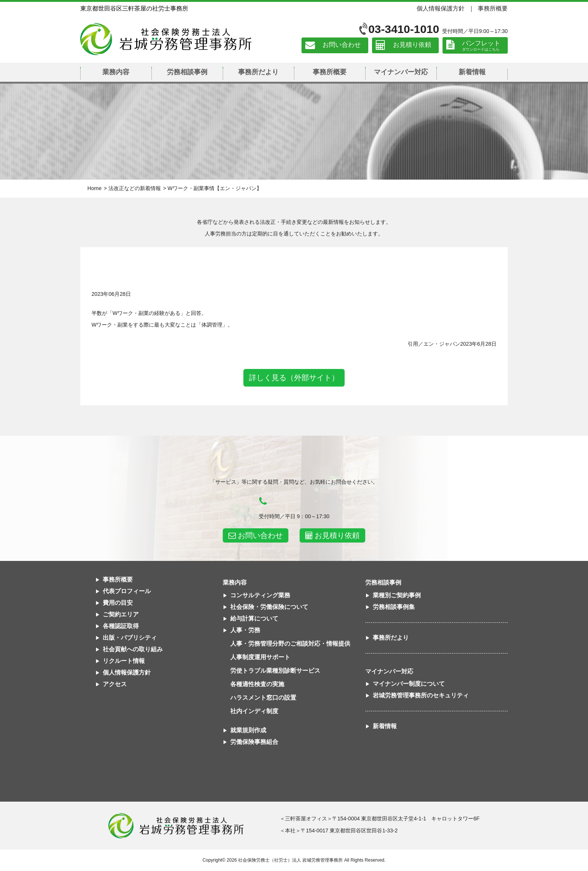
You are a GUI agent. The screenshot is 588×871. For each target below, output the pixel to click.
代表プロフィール (127, 591)
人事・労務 (245, 630)
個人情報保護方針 (441, 8)
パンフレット (481, 43)
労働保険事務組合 (254, 742)
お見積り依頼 (412, 45)
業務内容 (116, 72)
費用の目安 (118, 603)
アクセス (115, 684)
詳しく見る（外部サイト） (294, 378)
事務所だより (258, 72)
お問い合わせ (342, 45)
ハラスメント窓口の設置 (263, 698)
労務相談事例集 (394, 607)
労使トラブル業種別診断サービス (275, 671)
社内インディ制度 (254, 711)
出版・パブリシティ (130, 638)
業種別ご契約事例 (397, 595)
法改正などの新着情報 (135, 188)
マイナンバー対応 (401, 72)
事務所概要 (493, 8)
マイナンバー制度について (409, 684)
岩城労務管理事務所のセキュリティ (421, 695)
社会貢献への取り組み (133, 649)
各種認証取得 (121, 626)
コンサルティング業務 (260, 595)
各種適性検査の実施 (257, 684)
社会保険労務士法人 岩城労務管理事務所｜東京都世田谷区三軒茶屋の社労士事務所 (166, 39)
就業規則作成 (248, 730)
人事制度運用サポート (260, 657)
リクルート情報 (124, 661)
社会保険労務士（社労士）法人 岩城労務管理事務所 (290, 860)
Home (94, 188)
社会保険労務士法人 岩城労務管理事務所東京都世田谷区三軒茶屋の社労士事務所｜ (176, 826)
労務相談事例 (187, 72)
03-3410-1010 (404, 29)
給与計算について (254, 618)
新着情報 (472, 72)
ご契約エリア (121, 614)
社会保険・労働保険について (269, 607)
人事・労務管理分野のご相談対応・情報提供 (290, 644)
